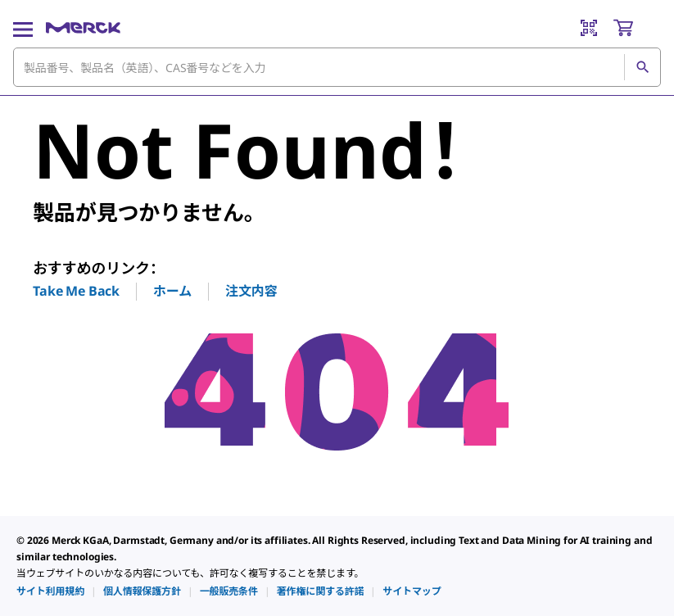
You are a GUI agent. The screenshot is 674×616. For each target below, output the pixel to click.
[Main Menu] (23, 28)
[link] (50, 591)
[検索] (642, 67)
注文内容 (251, 291)
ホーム (172, 291)
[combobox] (337, 67)
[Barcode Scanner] (589, 28)
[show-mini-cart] (636, 28)
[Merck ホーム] (83, 28)
